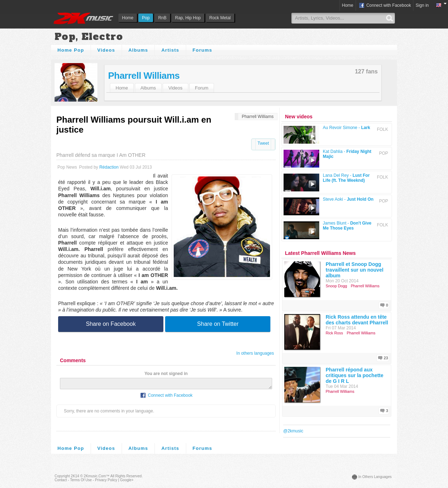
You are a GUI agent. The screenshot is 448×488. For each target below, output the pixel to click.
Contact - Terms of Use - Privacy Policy (86, 480)
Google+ (127, 480)
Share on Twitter (218, 324)
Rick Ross (334, 333)
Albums (138, 50)
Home (128, 18)
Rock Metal (220, 18)
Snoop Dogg (336, 286)
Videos (106, 50)
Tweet (263, 143)
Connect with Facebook (385, 6)
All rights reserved (126, 476)
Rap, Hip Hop (188, 18)
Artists (170, 50)
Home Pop (71, 50)
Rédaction (109, 167)
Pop (146, 18)
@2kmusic (293, 431)
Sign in (422, 5)
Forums (202, 50)
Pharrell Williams (144, 76)
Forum (202, 88)
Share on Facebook (111, 324)
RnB (162, 18)
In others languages (255, 353)
